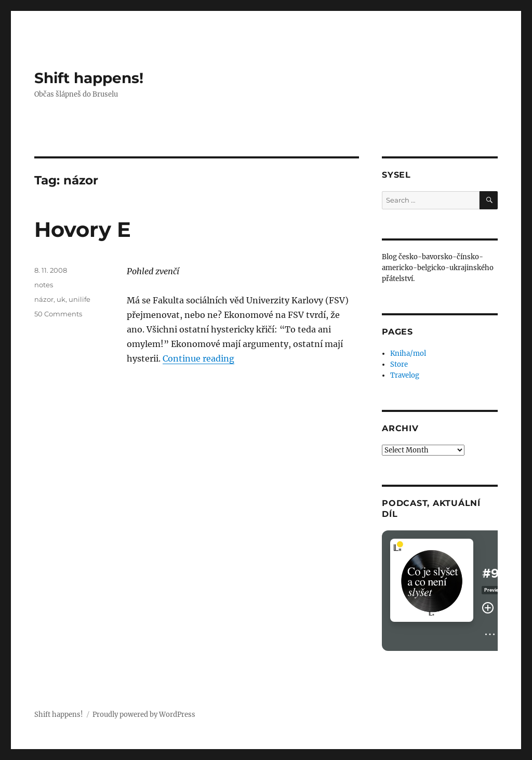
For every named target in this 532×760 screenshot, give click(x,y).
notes (44, 285)
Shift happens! (89, 78)
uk (61, 299)
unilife (79, 299)
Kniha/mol (408, 354)
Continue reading (198, 358)
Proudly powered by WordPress (144, 715)
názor (44, 299)
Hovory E (83, 229)
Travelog (405, 375)
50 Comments (58, 314)
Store (399, 364)
